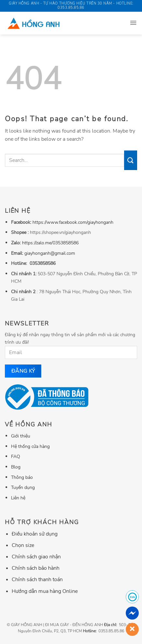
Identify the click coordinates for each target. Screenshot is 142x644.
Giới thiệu (21, 436)
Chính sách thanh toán (37, 580)
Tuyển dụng (23, 487)
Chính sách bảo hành (36, 568)
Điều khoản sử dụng (35, 534)
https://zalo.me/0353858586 (50, 243)
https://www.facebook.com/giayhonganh (73, 222)
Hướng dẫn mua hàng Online (45, 591)
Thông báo (22, 477)
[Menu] (133, 23)
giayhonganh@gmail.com (50, 253)
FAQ (16, 456)
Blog (16, 467)
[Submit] (131, 160)
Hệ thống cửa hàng (30, 446)
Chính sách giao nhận (36, 557)
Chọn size (23, 545)
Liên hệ (18, 498)
